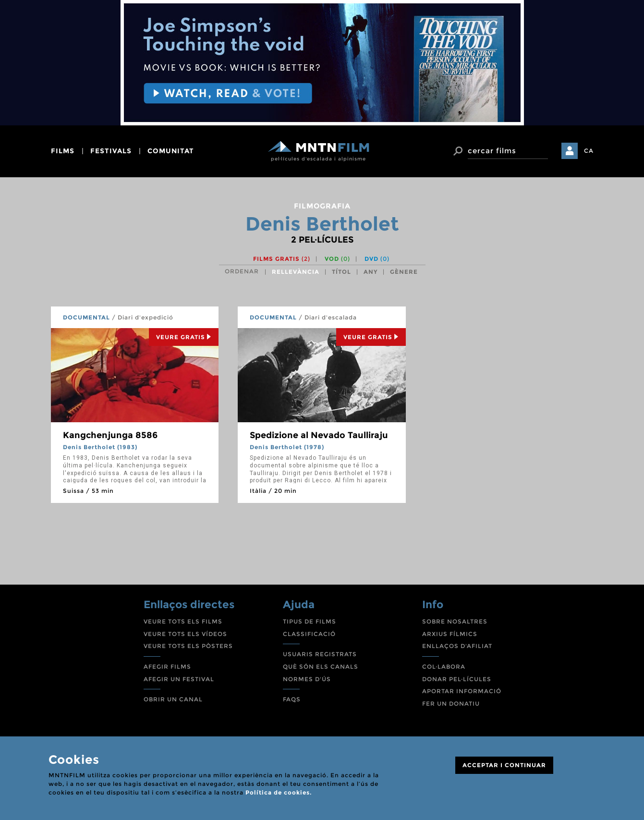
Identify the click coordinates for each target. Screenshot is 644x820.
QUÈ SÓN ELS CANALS (321, 667)
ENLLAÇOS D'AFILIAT (457, 646)
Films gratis (282, 259)
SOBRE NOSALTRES (455, 621)
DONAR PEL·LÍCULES (457, 679)
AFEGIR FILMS (167, 667)
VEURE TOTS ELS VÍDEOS (185, 634)
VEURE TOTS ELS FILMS (183, 621)
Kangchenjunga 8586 (110, 435)
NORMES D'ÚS (307, 679)
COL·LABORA (444, 667)
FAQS (292, 699)
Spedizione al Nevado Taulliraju (319, 435)
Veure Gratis (184, 337)
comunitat (171, 151)
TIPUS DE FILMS (310, 621)
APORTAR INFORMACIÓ (462, 691)
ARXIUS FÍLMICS (450, 634)
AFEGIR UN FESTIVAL (179, 679)
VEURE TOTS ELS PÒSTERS (188, 646)
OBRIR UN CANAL (173, 699)
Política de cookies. (279, 792)
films (63, 151)
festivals (111, 151)
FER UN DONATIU (451, 704)
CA (589, 151)
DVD (377, 259)
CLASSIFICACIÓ (309, 634)
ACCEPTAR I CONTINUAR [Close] (504, 765)
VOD (337, 259)
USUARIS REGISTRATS (320, 654)
